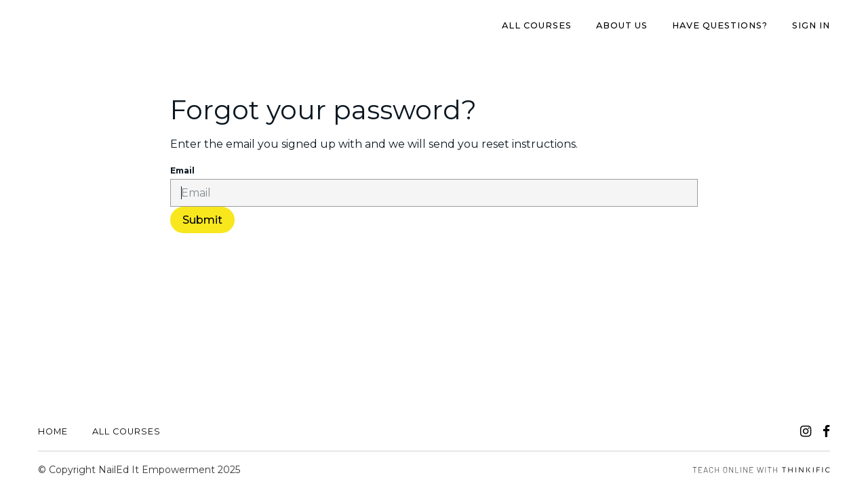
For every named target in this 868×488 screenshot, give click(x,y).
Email (182, 170)
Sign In (811, 25)
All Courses (537, 25)
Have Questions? (720, 25)
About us (622, 25)
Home (53, 431)
